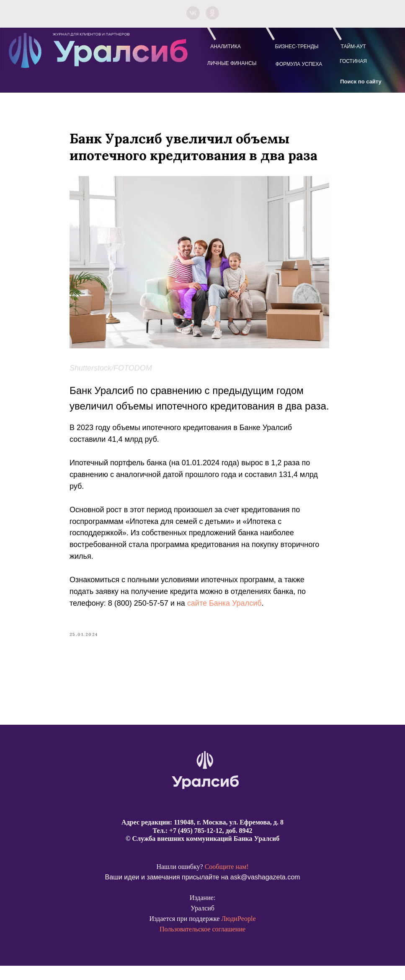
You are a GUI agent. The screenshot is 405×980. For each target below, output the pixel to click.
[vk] (193, 13)
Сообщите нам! (227, 880)
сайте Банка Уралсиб (236, 615)
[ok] (212, 13)
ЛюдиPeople (238, 932)
